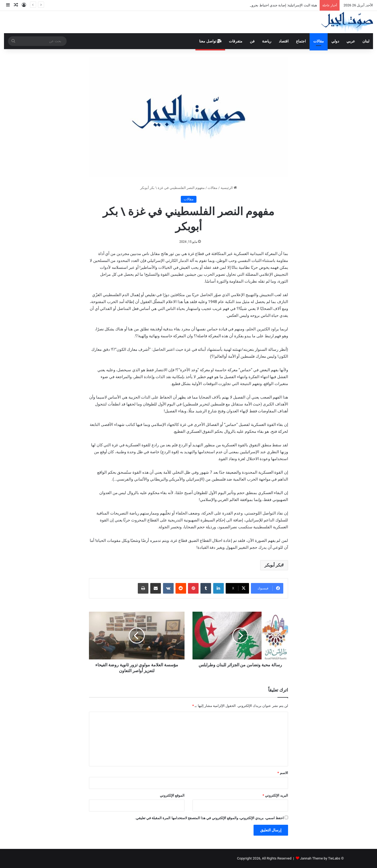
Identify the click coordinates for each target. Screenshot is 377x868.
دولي (335, 41)
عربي (351, 41)
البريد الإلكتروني (275, 795)
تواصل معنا (210, 41)
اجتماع (301, 41)
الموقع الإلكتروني (172, 795)
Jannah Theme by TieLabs (320, 858)
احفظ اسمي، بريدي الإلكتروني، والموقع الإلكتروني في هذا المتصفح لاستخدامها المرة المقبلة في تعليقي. (209, 818)
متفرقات (236, 41)
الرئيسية (229, 188)
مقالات (319, 41)
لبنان (366, 41)
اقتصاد (284, 41)
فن (252, 41)
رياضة (267, 41)
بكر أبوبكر (273, 565)
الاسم (283, 773)
